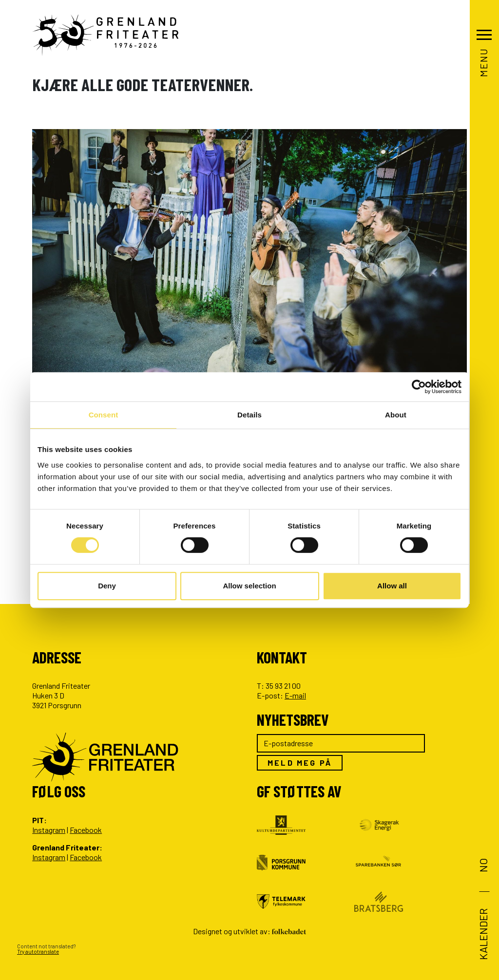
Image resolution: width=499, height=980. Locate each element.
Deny (107, 586)
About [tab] (396, 415)
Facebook (86, 830)
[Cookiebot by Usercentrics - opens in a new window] (419, 387)
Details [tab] (249, 415)
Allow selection (249, 586)
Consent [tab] (104, 415)
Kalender (482, 934)
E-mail (295, 695)
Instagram (49, 830)
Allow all (392, 586)
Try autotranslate (38, 952)
